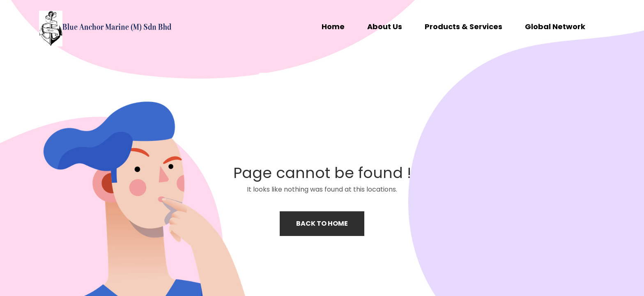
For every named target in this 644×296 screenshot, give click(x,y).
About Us (385, 27)
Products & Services (463, 27)
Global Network (555, 27)
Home (333, 27)
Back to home (322, 223)
